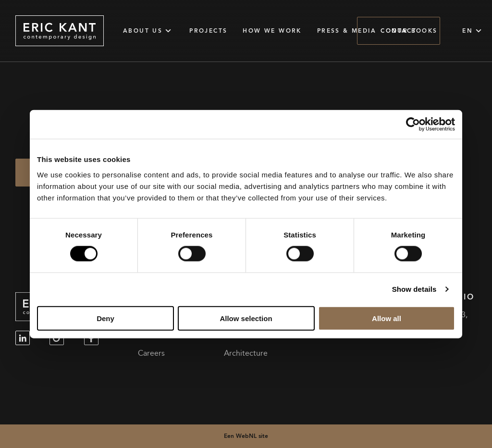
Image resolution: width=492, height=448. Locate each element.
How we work (272, 31)
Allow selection (246, 318)
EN (473, 31)
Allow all (387, 318)
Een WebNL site (246, 436)
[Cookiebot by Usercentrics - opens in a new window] (413, 124)
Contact (399, 31)
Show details (414, 289)
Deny (105, 318)
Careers (151, 353)
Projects (208, 31)
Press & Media (347, 31)
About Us (148, 31)
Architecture (246, 353)
